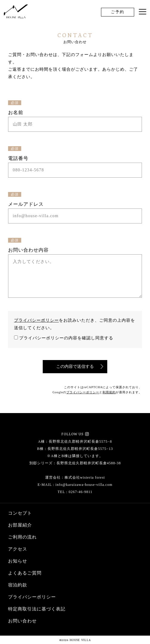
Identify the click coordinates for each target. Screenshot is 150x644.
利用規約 (109, 392)
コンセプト (20, 513)
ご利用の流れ (22, 537)
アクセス (18, 549)
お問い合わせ (22, 621)
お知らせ (18, 561)
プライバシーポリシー (36, 320)
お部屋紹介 (20, 525)
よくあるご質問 (25, 573)
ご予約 (118, 12)
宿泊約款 (18, 585)
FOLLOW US (73, 435)
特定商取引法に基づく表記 (37, 609)
